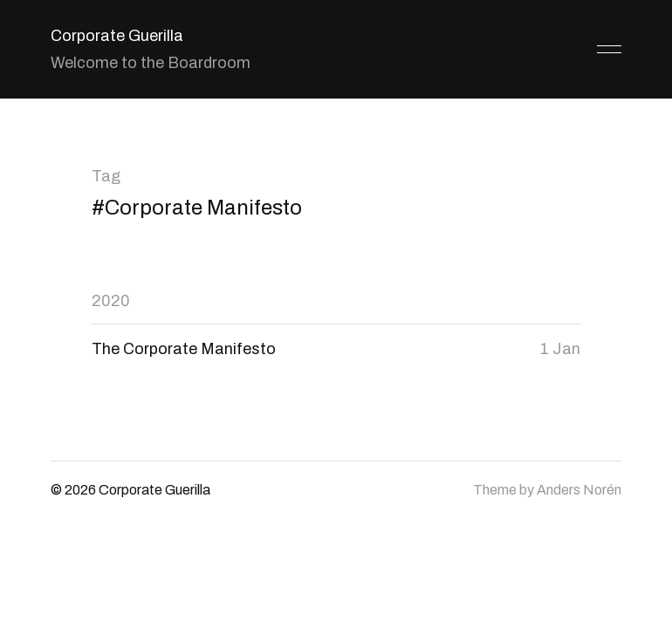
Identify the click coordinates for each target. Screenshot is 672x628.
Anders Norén (579, 490)
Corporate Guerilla (117, 36)
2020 (111, 301)
